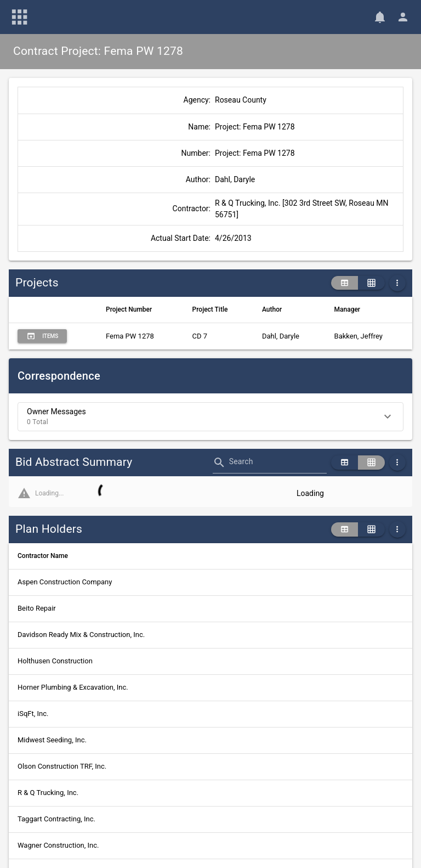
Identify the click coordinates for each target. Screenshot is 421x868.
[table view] (345, 283)
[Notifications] (380, 17)
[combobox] (278, 466)
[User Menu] (403, 17)
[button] (210, 417)
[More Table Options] (397, 283)
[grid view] (371, 283)
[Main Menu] (20, 17)
